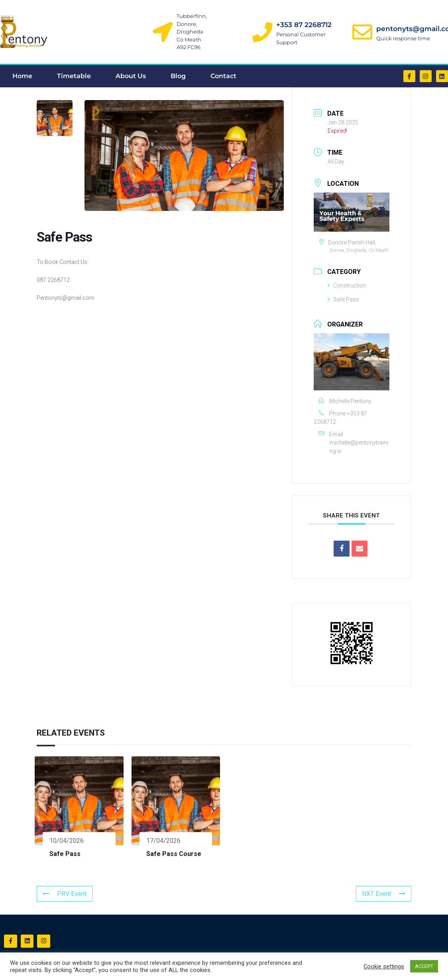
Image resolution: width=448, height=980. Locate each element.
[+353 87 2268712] (262, 32)
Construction (347, 285)
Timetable (74, 76)
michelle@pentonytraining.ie (359, 447)
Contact (223, 76)
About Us (131, 76)
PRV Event (65, 894)
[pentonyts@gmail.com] (362, 32)
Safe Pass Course (174, 854)
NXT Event (384, 894)
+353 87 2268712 (304, 25)
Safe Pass (343, 299)
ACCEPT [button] (424, 966)
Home (22, 76)
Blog (178, 76)
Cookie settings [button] (384, 966)
